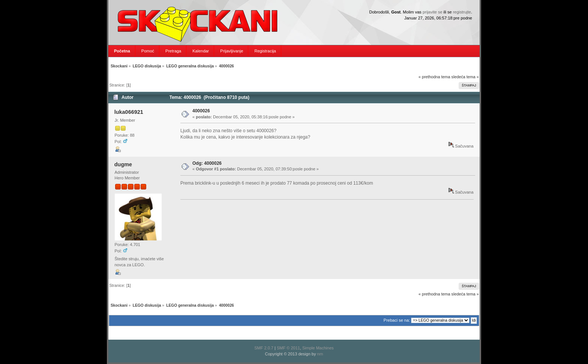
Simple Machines (318, 348)
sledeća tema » (465, 77)
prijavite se (433, 12)
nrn (320, 354)
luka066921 (129, 112)
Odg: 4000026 (207, 163)
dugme (123, 164)
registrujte (462, 12)
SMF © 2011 (288, 348)
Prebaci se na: (397, 320)
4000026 (201, 111)
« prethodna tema (434, 77)
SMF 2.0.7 (264, 348)
